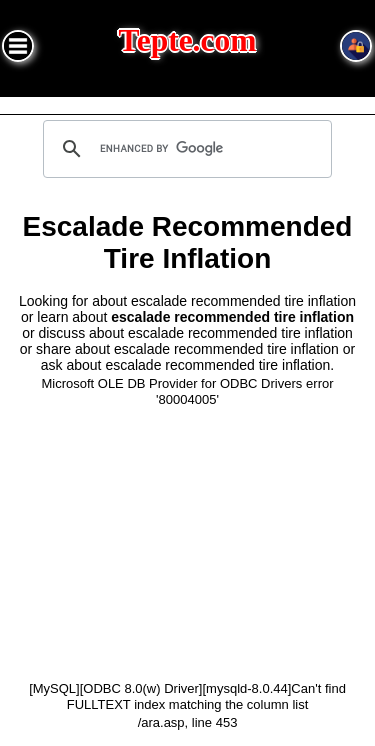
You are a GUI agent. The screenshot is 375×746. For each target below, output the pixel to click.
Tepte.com (188, 40)
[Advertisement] (187, 543)
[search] (185, 149)
